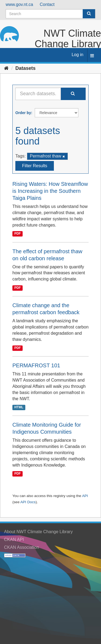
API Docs (28, 502)
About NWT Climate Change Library (38, 532)
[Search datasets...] (38, 94)
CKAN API (14, 539)
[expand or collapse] (92, 56)
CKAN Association (22, 547)
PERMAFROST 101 (36, 365)
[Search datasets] (50, 14)
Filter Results (35, 166)
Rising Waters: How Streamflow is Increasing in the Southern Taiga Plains (50, 191)
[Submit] (89, 14)
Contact (47, 4)
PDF (18, 234)
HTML (19, 407)
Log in (78, 55)
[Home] (6, 68)
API (85, 496)
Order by (23, 113)
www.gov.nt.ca (19, 4)
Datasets (25, 68)
